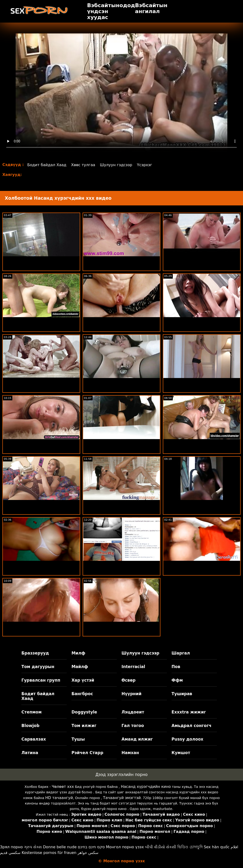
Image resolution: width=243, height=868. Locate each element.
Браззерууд (35, 653)
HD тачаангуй (59, 798)
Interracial (133, 667)
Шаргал (181, 653)
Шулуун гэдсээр (116, 165)
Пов (176, 667)
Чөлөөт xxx (63, 787)
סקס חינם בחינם (91, 847)
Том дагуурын (38, 667)
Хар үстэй (83, 680)
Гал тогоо (133, 726)
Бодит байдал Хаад (47, 165)
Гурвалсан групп (41, 680)
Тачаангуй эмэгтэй (122, 798)
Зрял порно (11, 847)
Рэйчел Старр (87, 753)
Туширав (182, 694)
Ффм (177, 680)
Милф (78, 653)
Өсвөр (129, 680)
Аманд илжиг (137, 739)
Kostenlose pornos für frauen (49, 853)
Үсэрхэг (145, 165)
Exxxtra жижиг (189, 712)
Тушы (78, 739)
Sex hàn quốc (217, 847)
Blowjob (30, 726)
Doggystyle (84, 712)
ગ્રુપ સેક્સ (33, 847)
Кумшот (181, 753)
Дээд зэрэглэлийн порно (121, 775)
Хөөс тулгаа (83, 165)
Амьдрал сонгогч (192, 726)
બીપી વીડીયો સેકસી (161, 847)
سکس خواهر (88, 853)
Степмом (31, 712)
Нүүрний (131, 694)
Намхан (130, 753)
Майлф (80, 667)
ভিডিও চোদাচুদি (190, 847)
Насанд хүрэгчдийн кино (146, 787)
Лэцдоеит (133, 712)
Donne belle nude (60, 847)
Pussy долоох (187, 739)
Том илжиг (84, 726)
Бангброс (82, 694)
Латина (30, 753)
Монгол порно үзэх (125, 847)
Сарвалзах (34, 739)
